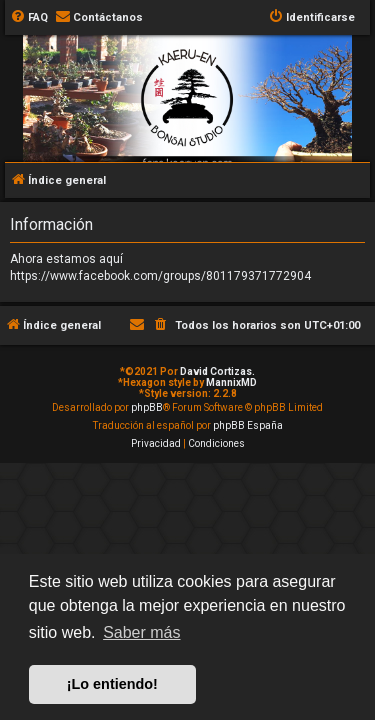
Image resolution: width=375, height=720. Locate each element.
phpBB (147, 407)
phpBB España (248, 425)
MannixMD (231, 382)
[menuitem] (29, 18)
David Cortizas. (217, 371)
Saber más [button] (141, 632)
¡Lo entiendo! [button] (112, 684)
